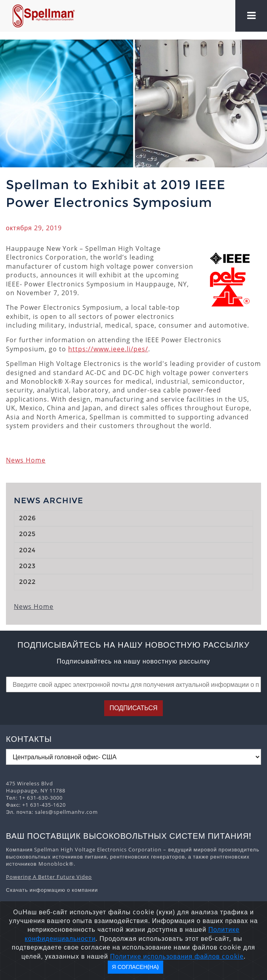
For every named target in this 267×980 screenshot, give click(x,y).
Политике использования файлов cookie (177, 956)
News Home (26, 460)
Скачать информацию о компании (52, 890)
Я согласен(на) (136, 967)
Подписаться (133, 708)
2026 (28, 518)
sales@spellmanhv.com (66, 812)
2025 (27, 534)
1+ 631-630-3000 (41, 798)
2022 (27, 582)
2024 (27, 550)
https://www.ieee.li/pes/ (108, 349)
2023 (27, 566)
